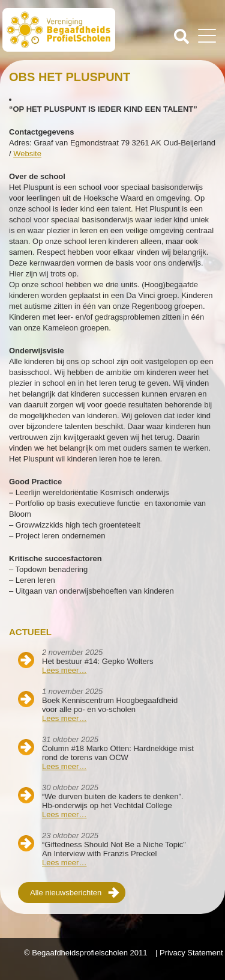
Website (27, 154)
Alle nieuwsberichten (66, 893)
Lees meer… (64, 670)
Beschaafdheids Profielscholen (59, 32)
